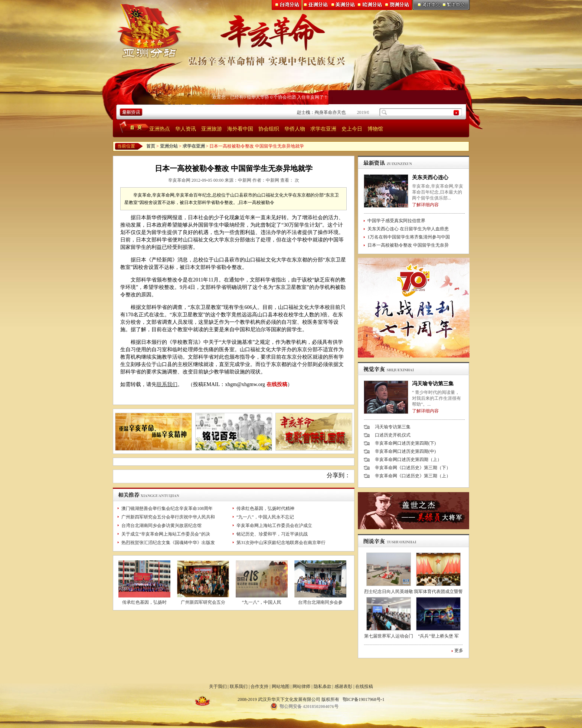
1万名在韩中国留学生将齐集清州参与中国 (409, 237)
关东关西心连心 (430, 177)
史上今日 (352, 129)
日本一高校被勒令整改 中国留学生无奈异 (408, 245)
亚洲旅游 (212, 129)
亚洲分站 (169, 146)
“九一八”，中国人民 (262, 602)
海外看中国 (240, 129)
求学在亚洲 (323, 129)
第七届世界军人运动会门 (389, 636)
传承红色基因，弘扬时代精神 (265, 508)
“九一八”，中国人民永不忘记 (265, 517)
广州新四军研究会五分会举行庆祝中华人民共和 (168, 517)
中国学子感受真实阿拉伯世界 (396, 221)
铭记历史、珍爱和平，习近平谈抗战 (272, 534)
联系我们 (167, 384)
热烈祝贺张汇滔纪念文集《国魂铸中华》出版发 (168, 543)
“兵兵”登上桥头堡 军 (438, 636)
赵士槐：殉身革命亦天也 (328, 112)
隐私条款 (323, 686)
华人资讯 (186, 129)
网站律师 (301, 686)
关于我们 (218, 686)
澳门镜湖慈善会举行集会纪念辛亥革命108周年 (167, 508)
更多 (459, 650)
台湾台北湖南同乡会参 (320, 602)
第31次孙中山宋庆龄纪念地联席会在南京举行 (281, 543)
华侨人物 (295, 129)
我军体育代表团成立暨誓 (438, 592)
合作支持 (259, 686)
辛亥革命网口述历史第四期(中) (405, 451)
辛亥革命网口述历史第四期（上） (408, 459)
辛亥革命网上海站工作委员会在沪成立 (274, 526)
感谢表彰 (343, 686)
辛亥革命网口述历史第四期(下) (405, 443)
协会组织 (269, 129)
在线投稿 (277, 384)
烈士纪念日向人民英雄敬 (389, 592)
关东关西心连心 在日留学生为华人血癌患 (408, 229)
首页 (151, 146)
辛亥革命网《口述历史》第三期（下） (413, 468)
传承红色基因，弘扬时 (144, 602)
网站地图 (281, 686)
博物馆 (375, 129)
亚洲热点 (160, 129)
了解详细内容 (425, 205)
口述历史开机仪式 (393, 435)
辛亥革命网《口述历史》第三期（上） (413, 476)
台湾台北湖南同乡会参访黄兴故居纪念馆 (161, 526)
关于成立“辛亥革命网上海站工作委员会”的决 (166, 534)
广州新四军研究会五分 (203, 602)
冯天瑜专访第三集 (433, 384)
